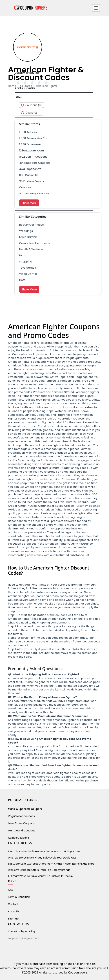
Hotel (23, 280)
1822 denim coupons (33, 157)
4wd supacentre (30, 169)
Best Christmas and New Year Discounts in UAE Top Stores (44, 851)
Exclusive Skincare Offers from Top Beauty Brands (39, 870)
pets (22, 255)
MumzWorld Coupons (22, 831)
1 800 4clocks (28, 132)
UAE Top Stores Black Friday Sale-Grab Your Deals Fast (42, 858)
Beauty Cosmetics (32, 225)
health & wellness (31, 249)
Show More (29, 203)
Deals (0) (31, 113)
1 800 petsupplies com (34, 138)
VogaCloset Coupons (22, 816)
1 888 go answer (30, 144)
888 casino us (29, 175)
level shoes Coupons (21, 823)
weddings (26, 231)
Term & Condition (19, 897)
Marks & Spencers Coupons (25, 809)
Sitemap (13, 919)
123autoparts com (32, 150)
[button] (96, 8)
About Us (14, 911)
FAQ (11, 890)
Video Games (28, 274)
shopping (26, 261)
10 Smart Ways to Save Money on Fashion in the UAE (41, 876)
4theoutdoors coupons (35, 163)
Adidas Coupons (19, 838)
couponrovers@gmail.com (24, 938)
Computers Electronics (35, 243)
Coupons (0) (34, 105)
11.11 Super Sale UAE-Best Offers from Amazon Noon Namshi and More (51, 864)
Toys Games (28, 268)
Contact (13, 904)
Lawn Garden (28, 237)
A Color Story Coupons (34, 193)
